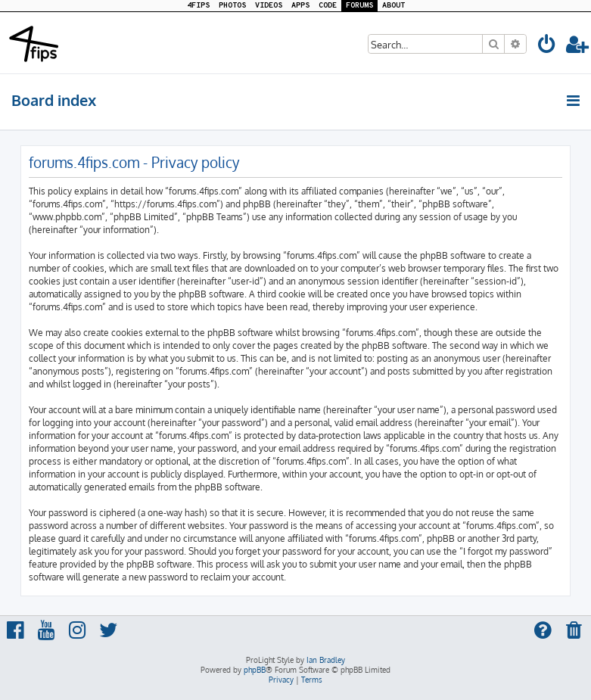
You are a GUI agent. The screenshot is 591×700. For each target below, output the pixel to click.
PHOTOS (232, 6)
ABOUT (393, 6)
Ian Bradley (326, 660)
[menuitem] (547, 47)
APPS (300, 6)
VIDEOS (269, 6)
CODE (328, 6)
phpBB (255, 670)
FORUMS (359, 6)
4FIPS (198, 6)
